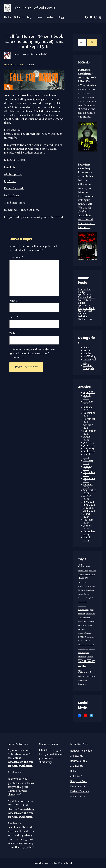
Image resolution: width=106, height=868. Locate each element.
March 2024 (87, 515)
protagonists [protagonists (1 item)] (91, 637)
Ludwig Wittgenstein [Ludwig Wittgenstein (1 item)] (84, 617)
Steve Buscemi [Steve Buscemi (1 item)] (90, 645)
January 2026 (88, 409)
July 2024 (89, 502)
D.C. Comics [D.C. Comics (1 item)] (81, 590)
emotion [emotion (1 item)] (80, 594)
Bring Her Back (86, 308)
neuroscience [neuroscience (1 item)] (82, 629)
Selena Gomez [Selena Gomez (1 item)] (89, 641)
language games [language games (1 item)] (90, 614)
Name (14, 301)
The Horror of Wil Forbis (35, 8)
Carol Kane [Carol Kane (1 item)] (81, 574)
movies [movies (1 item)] (90, 625)
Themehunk (65, 863)
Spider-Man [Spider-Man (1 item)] (81, 645)
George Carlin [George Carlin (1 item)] (90, 598)
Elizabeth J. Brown (15, 160)
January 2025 (88, 468)
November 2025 (89, 420)
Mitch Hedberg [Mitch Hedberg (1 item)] (82, 625)
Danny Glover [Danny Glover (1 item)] (90, 590)
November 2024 (89, 480)
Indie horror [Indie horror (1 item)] (81, 614)
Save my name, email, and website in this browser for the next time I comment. (34, 353)
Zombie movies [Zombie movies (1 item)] (82, 684)
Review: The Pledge (85, 291)
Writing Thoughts (89, 367)
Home (39, 17)
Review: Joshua (86, 297)
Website (14, 333)
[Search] (92, 42)
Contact (50, 17)
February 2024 (88, 521)
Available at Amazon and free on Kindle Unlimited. (87, 111)
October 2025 (88, 426)
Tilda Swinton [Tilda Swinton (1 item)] (82, 657)
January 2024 (88, 527)
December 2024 (89, 474)
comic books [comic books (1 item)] (91, 586)
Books (7, 17)
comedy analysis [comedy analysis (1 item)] (82, 586)
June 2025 (89, 446)
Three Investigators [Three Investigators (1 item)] (83, 653)
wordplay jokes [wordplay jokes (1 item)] (82, 676)
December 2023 (89, 533)
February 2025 (88, 462)
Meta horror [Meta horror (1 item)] (91, 621)
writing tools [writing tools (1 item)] (91, 676)
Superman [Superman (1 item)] (92, 649)
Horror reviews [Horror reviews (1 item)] (82, 606)
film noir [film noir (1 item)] (87, 594)
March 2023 (87, 539)
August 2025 (87, 438)
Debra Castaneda (14, 188)
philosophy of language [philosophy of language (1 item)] (84, 633)
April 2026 (89, 392)
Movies (31, 65)
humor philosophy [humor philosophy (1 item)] (83, 610)
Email (14, 317)
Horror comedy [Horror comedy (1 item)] (82, 602)
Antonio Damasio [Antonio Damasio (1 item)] (83, 571)
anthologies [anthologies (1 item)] (86, 566)
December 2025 (89, 414)
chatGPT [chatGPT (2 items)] (83, 578)
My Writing (89, 356)
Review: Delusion (83, 315)
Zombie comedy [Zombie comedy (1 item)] (82, 680)
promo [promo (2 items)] (82, 637)
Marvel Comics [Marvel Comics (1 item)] (82, 621)
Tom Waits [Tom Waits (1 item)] (90, 657)
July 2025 (89, 443)
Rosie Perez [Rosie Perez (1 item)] (81, 641)
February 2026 (88, 403)
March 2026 (87, 397)
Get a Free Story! (23, 17)
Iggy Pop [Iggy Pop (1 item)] (92, 610)
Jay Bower (10, 181)
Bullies (82, 303)
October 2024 (88, 486)
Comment (16, 257)
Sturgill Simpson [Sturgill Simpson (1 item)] (83, 649)
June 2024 (89, 505)
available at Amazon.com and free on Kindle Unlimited (20, 762)
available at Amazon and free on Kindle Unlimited (86, 221)
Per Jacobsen (11, 195)
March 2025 (87, 456)
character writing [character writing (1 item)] (90, 574)
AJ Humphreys (13, 174)
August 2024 (87, 497)
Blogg (61, 17)
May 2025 (89, 449)
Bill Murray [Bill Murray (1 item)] (92, 571)
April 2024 (89, 511)
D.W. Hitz (10, 167)
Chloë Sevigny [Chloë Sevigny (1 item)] (82, 582)
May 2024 (89, 508)
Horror (87, 351)
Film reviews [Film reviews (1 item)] (81, 598)
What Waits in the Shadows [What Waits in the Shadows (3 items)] (87, 666)
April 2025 (89, 452)
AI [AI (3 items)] (80, 565)
